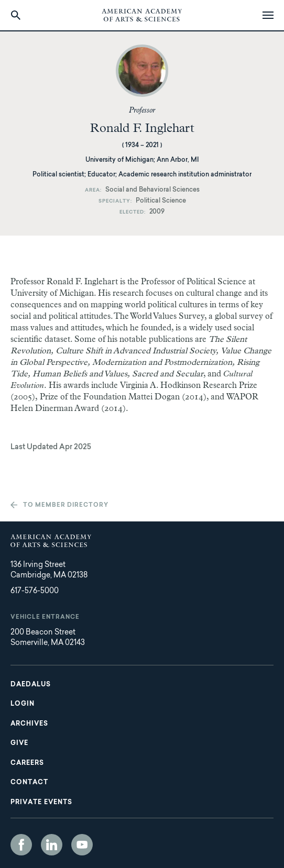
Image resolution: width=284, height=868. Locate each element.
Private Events (41, 803)
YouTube (82, 845)
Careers (27, 763)
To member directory (66, 505)
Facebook (21, 845)
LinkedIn (52, 845)
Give (19, 743)
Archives (29, 724)
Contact (29, 783)
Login (23, 704)
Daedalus (31, 685)
